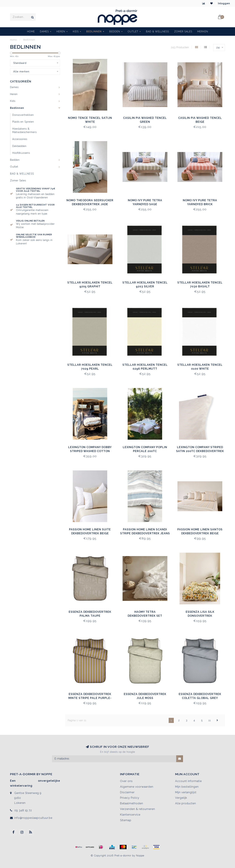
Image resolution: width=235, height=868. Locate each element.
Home (31, 31)
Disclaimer (127, 792)
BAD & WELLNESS (157, 31)
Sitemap (126, 820)
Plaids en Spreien (23, 122)
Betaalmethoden (132, 803)
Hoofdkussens (21, 153)
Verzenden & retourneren (138, 809)
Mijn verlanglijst (186, 792)
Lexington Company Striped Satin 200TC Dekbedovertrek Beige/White (200, 451)
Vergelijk (181, 798)
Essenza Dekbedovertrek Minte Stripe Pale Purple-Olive (90, 698)
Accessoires (20, 139)
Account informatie (188, 781)
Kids (76, 31)
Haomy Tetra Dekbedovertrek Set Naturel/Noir (145, 616)
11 (210, 720)
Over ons (126, 781)
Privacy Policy (130, 798)
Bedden (115, 31)
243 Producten (180, 47)
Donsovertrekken (23, 115)
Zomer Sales (183, 31)
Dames (44, 31)
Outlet (133, 31)
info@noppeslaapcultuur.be (33, 818)
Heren (61, 31)
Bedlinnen (94, 31)
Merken (203, 31)
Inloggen (224, 3)
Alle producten (186, 803)
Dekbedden (19, 146)
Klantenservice (130, 815)
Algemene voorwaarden (137, 787)
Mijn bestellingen (187, 787)
